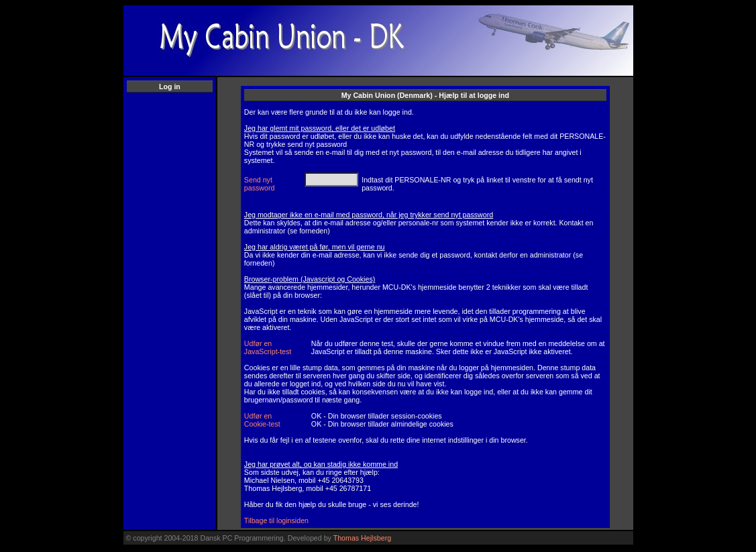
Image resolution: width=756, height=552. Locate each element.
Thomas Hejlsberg (362, 538)
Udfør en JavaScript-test (268, 347)
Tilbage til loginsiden (276, 520)
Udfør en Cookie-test (262, 420)
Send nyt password (260, 184)
